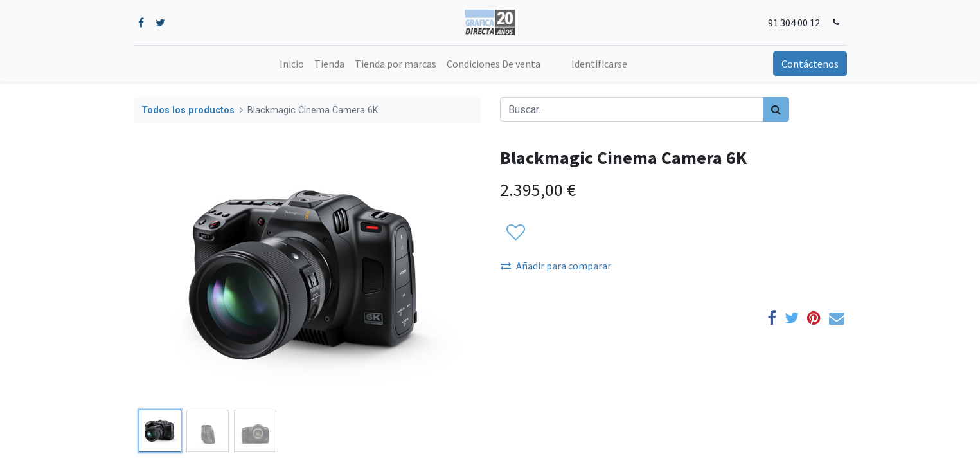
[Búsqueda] (776, 109)
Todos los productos (188, 110)
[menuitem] (292, 64)
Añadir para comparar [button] (556, 266)
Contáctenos (810, 64)
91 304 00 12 (794, 23)
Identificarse (599, 64)
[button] (515, 233)
